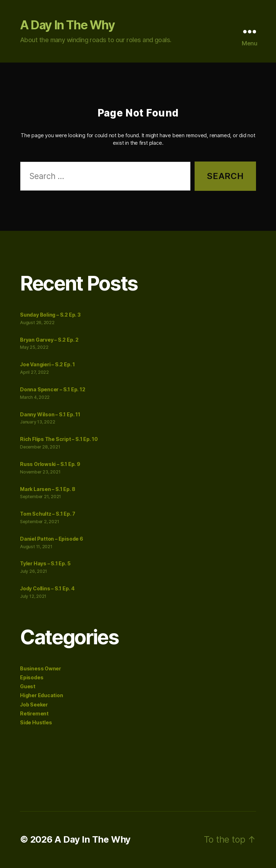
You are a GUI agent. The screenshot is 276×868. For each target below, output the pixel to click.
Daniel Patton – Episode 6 (52, 539)
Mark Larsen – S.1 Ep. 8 (48, 489)
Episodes (32, 677)
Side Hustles (36, 722)
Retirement (34, 713)
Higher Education (42, 695)
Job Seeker (34, 705)
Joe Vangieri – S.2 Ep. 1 (47, 364)
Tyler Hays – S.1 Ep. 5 (45, 563)
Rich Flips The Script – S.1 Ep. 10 (59, 439)
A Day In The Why (67, 25)
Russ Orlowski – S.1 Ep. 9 (50, 464)
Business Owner (41, 668)
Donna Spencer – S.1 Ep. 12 (53, 389)
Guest (28, 686)
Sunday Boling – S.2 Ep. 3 (50, 315)
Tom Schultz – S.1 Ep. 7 (48, 514)
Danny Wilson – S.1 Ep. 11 (50, 414)
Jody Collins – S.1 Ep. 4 (47, 588)
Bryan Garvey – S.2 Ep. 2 (49, 340)
